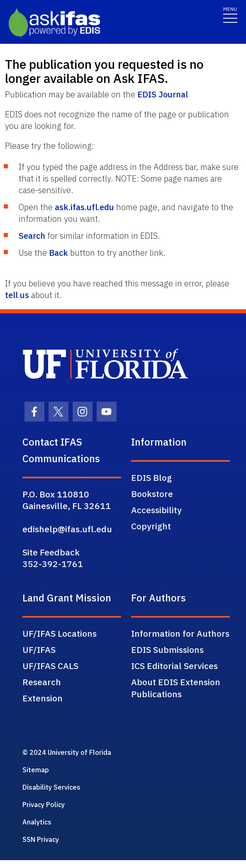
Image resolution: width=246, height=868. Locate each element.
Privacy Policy (44, 805)
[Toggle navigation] (230, 14)
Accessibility (156, 510)
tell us (17, 295)
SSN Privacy (41, 839)
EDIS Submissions (167, 650)
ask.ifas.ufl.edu (84, 207)
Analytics (37, 822)
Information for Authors (180, 633)
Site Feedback (51, 552)
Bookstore (152, 494)
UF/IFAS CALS (50, 666)
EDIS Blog (151, 478)
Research (42, 682)
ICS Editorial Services (174, 666)
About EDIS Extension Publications (176, 688)
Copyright (151, 526)
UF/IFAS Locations (60, 633)
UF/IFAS (39, 650)
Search (32, 236)
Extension (43, 698)
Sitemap (36, 770)
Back (58, 253)
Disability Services (51, 787)
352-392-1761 (53, 564)
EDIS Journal (163, 94)
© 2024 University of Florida (67, 752)
